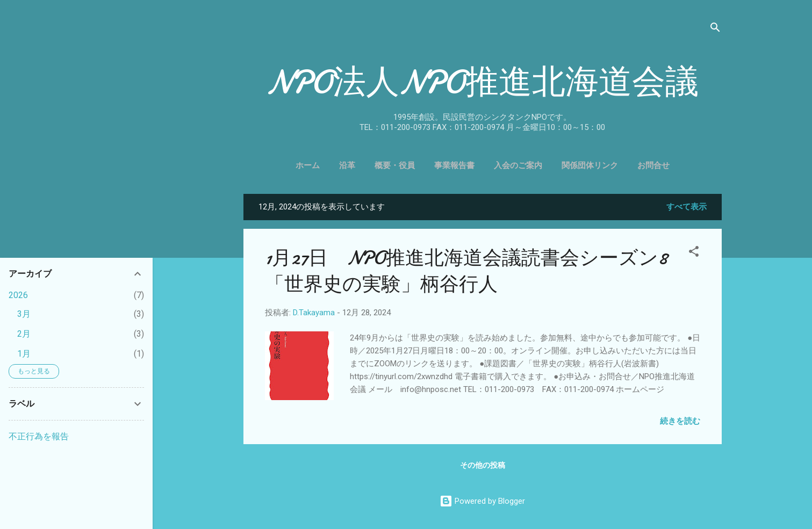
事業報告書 (454, 165)
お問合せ (653, 165)
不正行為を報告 (39, 436)
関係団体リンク (590, 165)
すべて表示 (687, 207)
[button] (694, 253)
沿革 (347, 165)
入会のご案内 (518, 165)
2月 (24, 334)
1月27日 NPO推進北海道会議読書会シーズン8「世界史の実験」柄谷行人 (466, 271)
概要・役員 (395, 165)
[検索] (715, 29)
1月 (24, 354)
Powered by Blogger (482, 501)
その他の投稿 (483, 465)
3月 (24, 314)
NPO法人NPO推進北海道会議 (483, 82)
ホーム (308, 165)
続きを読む (680, 421)
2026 (18, 295)
